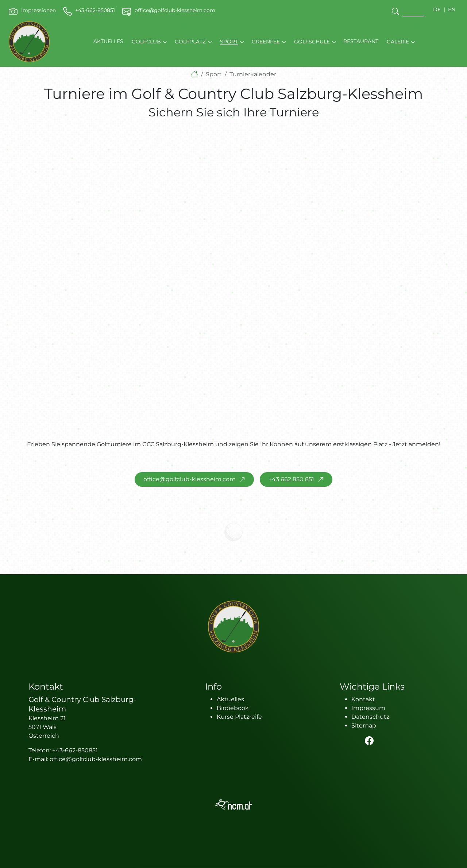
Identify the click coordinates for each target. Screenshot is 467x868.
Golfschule (312, 42)
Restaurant (361, 41)
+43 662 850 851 (291, 479)
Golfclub (146, 42)
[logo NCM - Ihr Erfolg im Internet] (233, 804)
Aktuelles (108, 41)
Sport (229, 42)
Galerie (398, 42)
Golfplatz (190, 42)
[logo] (233, 626)
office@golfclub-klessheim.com (190, 479)
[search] (395, 11)
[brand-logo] (29, 42)
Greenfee (266, 42)
